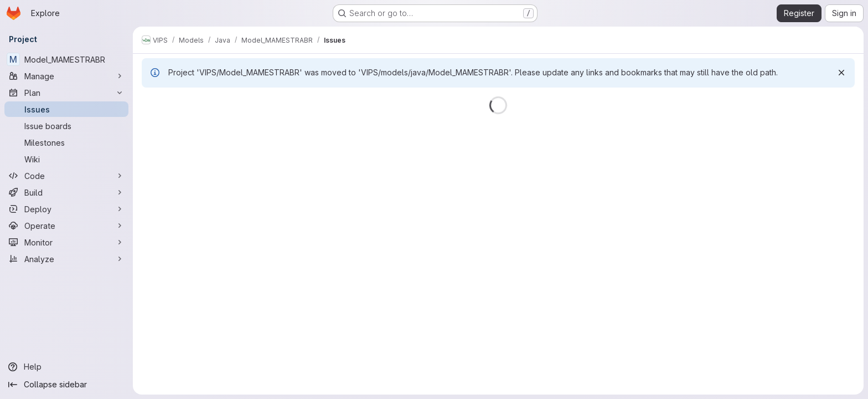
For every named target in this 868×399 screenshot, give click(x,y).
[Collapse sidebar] (66, 385)
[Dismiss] (841, 73)
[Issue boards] (66, 126)
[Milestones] (66, 142)
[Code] (66, 176)
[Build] (66, 192)
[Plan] (66, 93)
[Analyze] (66, 259)
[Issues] (66, 109)
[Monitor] (66, 242)
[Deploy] (66, 209)
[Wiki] (66, 159)
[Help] (66, 367)
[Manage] (66, 76)
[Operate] (66, 226)
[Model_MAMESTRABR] (66, 59)
